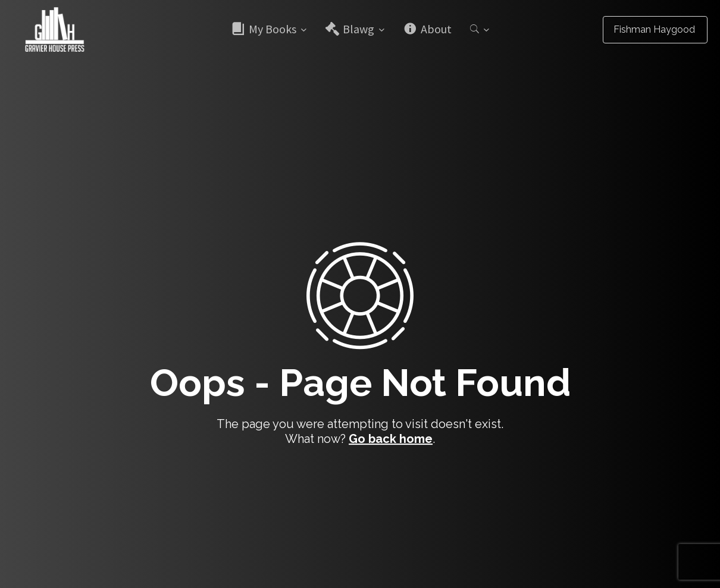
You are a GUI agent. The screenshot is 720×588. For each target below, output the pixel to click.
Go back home (391, 439)
